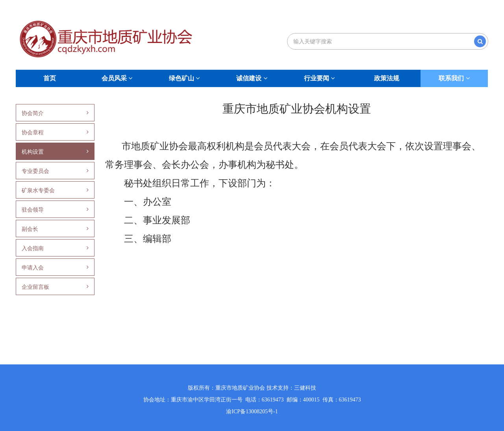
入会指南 (55, 248)
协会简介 (55, 113)
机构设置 (55, 152)
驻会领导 (55, 210)
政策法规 (387, 78)
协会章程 (55, 132)
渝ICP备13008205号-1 (252, 411)
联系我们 (454, 78)
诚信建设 (252, 78)
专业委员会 (55, 171)
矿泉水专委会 (55, 190)
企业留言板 (55, 287)
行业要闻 (319, 78)
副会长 (55, 229)
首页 (50, 78)
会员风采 (117, 78)
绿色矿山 (184, 78)
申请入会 (55, 268)
